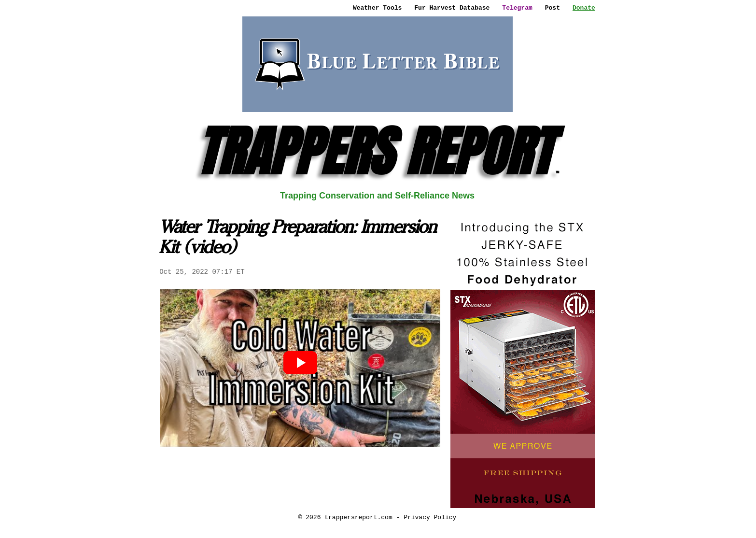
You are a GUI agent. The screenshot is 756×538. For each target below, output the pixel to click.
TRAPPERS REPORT (377, 151)
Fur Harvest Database (452, 8)
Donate (584, 8)
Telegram (517, 8)
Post (553, 8)
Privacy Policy (430, 517)
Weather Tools (377, 8)
